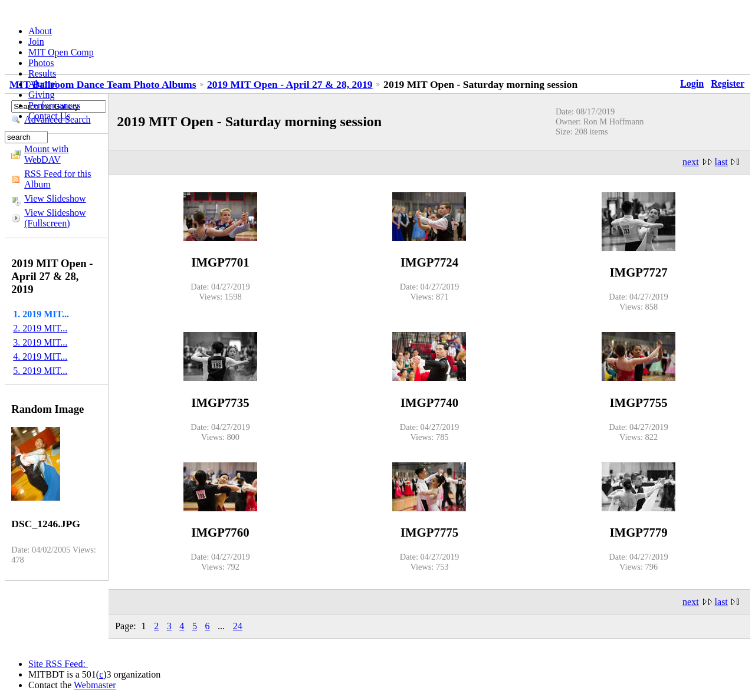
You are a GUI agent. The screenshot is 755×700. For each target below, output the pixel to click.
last (721, 162)
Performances (54, 105)
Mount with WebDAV (46, 154)
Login (692, 83)
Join (36, 42)
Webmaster (95, 685)
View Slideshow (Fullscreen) (55, 218)
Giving (41, 95)
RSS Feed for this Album (58, 179)
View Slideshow (55, 198)
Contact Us (50, 116)
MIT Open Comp (61, 52)
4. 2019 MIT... (40, 356)
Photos (41, 63)
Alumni (43, 84)
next (691, 162)
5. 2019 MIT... (40, 371)
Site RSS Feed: (58, 664)
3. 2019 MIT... (40, 342)
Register (728, 83)
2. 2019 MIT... (40, 328)
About (40, 31)
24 (238, 626)
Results (42, 73)
